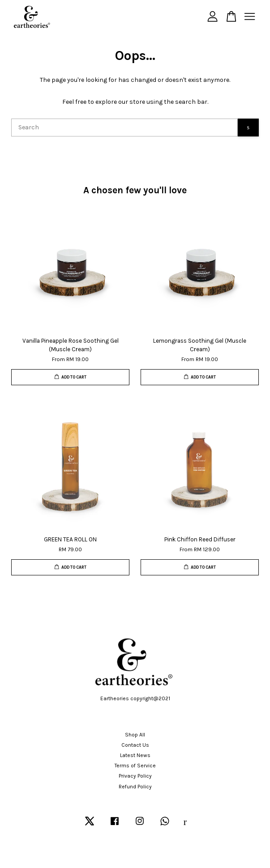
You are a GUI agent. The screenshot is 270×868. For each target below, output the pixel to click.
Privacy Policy (135, 776)
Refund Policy (135, 787)
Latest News (135, 755)
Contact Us (135, 745)
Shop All (135, 735)
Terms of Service (135, 766)
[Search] (124, 128)
